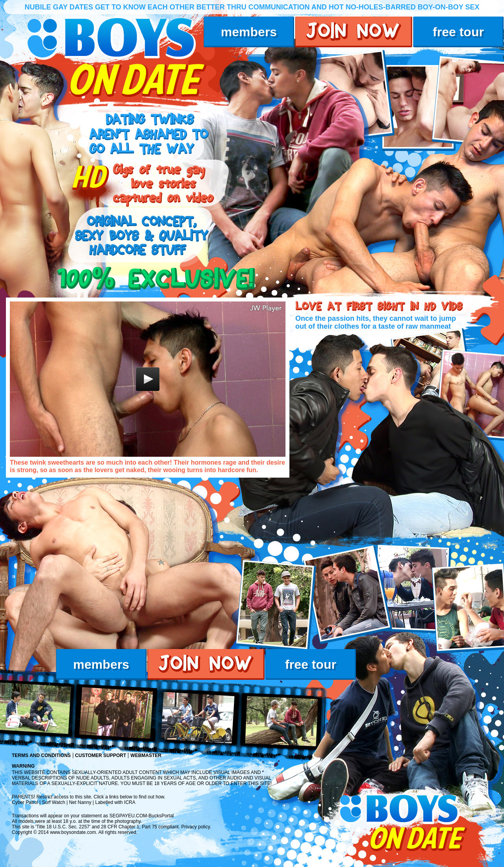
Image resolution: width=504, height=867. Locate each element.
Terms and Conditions (41, 755)
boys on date (117, 58)
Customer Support (101, 755)
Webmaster (146, 755)
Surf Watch (54, 802)
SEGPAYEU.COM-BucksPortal (142, 816)
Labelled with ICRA (115, 802)
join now (354, 32)
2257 (84, 827)
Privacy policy (195, 827)
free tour (458, 32)
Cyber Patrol (25, 802)
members (249, 32)
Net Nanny (80, 802)
